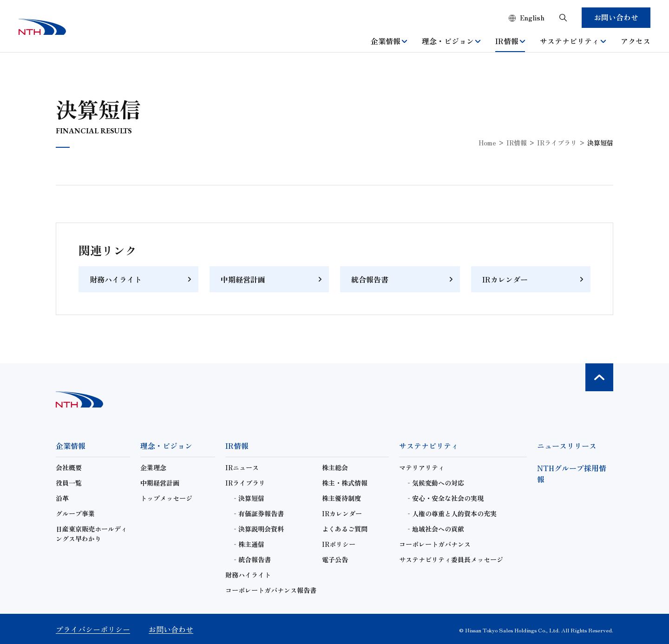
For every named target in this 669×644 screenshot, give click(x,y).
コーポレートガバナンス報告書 (271, 590)
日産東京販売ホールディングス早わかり (92, 534)
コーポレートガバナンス (435, 544)
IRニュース (242, 467)
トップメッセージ (166, 498)
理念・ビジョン (451, 41)
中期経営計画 (243, 279)
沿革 (62, 498)
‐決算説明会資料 (258, 529)
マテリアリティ (422, 467)
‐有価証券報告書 (258, 513)
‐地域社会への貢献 (435, 529)
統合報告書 (370, 279)
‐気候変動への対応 (435, 483)
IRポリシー (339, 544)
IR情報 (510, 41)
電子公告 (335, 559)
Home (487, 143)
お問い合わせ (616, 17)
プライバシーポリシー (93, 629)
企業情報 (389, 41)
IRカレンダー (505, 279)
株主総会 (335, 467)
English (532, 18)
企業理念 (153, 467)
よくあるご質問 (345, 529)
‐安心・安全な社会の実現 (445, 498)
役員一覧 (69, 483)
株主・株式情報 (345, 483)
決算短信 (600, 143)
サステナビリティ (573, 41)
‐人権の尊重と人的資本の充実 (451, 513)
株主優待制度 (341, 498)
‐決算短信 (248, 498)
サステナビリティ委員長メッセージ (451, 559)
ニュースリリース (567, 446)
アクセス (636, 41)
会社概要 (69, 467)
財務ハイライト (116, 279)
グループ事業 (75, 513)
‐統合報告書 (251, 559)
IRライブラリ (557, 143)
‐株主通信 (248, 544)
